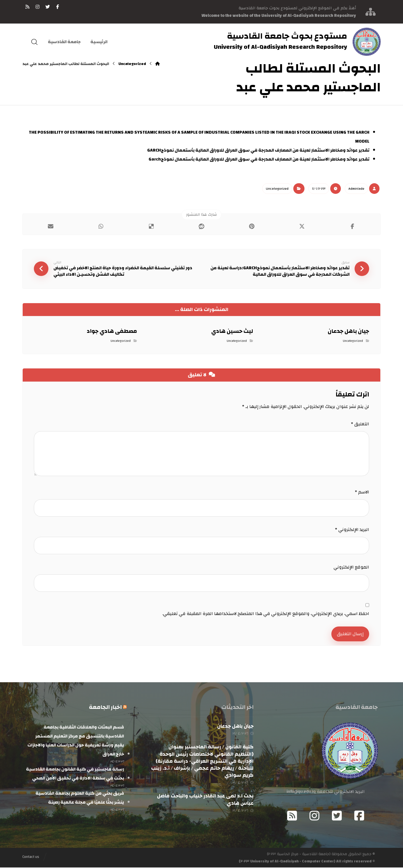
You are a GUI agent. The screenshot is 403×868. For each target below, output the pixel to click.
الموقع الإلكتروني (351, 567)
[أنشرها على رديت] (201, 226)
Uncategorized (277, 189)
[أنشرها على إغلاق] (302, 226)
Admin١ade (356, 189)
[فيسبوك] (58, 7)
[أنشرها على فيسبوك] (352, 226)
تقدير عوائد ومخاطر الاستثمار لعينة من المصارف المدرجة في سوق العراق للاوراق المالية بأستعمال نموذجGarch (259, 159)
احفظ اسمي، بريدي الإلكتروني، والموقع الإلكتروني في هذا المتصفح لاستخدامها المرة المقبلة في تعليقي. (266, 614)
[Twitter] (337, 816)
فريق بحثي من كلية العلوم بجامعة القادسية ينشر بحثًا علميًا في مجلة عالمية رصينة (80, 798)
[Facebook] (359, 816)
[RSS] (27, 7)
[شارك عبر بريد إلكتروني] (51, 226)
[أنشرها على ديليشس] (151, 226)
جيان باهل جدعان (235, 727)
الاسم (362, 492)
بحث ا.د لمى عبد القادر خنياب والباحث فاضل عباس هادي (205, 800)
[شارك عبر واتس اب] (101, 226)
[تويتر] (48, 7)
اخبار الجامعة (105, 708)
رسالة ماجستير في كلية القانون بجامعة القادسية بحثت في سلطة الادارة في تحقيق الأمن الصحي (75, 774)
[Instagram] (315, 816)
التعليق (360, 424)
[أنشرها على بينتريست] (252, 226)
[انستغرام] (38, 7)
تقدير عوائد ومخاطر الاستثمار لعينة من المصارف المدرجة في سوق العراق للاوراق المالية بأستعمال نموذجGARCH (258, 150)
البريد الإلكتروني (352, 530)
